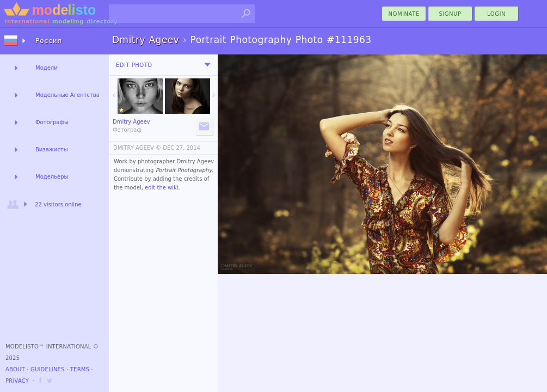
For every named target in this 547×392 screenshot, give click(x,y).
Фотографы (52, 122)
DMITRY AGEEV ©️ (137, 148)
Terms (80, 369)
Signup (450, 14)
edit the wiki (162, 188)
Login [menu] (496, 14)
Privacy (17, 381)
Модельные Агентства (67, 95)
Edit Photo (134, 65)
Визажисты (52, 149)
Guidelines (48, 369)
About (15, 369)
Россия (49, 41)
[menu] (207, 65)
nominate (404, 14)
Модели (47, 68)
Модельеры (52, 177)
